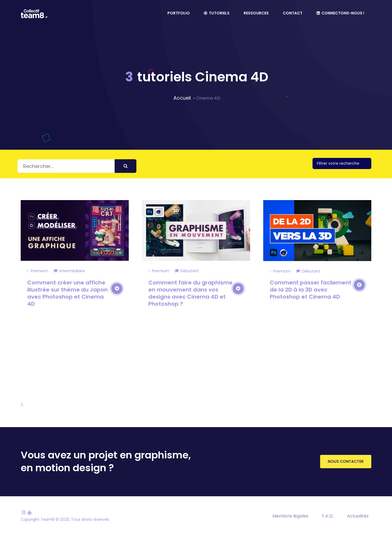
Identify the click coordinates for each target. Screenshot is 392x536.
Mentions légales (290, 516)
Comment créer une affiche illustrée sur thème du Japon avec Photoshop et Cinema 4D (68, 293)
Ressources (256, 13)
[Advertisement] (186, 367)
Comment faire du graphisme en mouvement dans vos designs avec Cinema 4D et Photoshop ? (190, 293)
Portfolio (179, 13)
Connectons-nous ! (340, 13)
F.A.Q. (328, 516)
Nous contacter (346, 461)
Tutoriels (217, 13)
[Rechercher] (77, 166)
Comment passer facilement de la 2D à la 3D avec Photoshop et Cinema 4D (311, 290)
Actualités (358, 516)
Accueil (182, 98)
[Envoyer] (125, 166)
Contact (293, 13)
